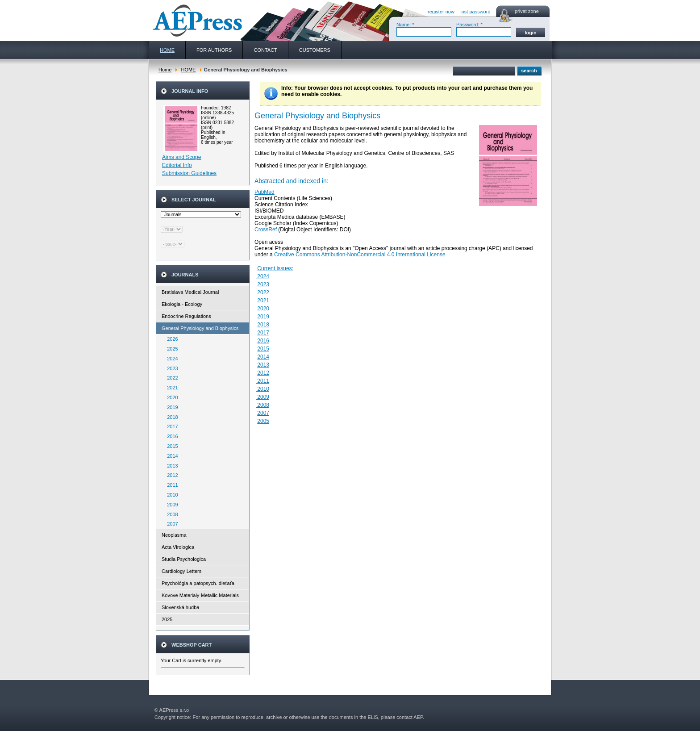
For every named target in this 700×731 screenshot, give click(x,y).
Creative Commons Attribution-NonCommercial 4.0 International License (360, 255)
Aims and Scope (181, 157)
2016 (171, 436)
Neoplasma (174, 535)
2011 (171, 485)
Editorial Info (177, 165)
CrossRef (266, 230)
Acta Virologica (178, 547)
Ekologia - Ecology (182, 304)
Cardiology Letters (181, 571)
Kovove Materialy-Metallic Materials (200, 595)
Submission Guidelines (189, 173)
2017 (171, 426)
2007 (171, 524)
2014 (171, 456)
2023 (171, 368)
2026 (171, 339)
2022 (171, 378)
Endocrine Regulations (186, 316)
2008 (171, 514)
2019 (171, 407)
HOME (188, 70)
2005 (263, 421)
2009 (171, 505)
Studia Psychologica (184, 559)
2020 (171, 397)
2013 (171, 466)
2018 (171, 417)
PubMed (265, 192)
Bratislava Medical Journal (190, 292)
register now (441, 12)
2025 (171, 349)
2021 (171, 388)
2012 (171, 475)
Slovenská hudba (180, 607)
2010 (171, 495)
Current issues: (275, 268)
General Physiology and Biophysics (200, 328)
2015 (171, 446)
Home (165, 70)
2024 (171, 359)
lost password (475, 12)
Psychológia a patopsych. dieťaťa (198, 583)
